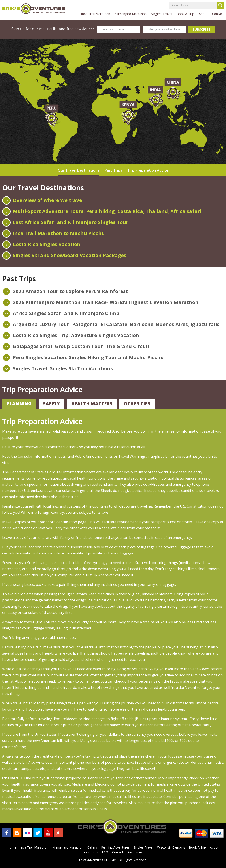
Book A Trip (185, 14)
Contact (218, 14)
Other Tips (137, 404)
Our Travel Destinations (79, 170)
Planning (19, 404)
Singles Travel (162, 14)
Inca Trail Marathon (96, 14)
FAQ (105, 852)
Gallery (92, 847)
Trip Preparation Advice (148, 170)
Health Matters (92, 404)
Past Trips (113, 170)
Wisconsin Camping (171, 847)
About (203, 14)
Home (12, 847)
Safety (51, 404)
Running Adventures (115, 847)
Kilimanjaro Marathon (131, 14)
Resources (135, 852)
